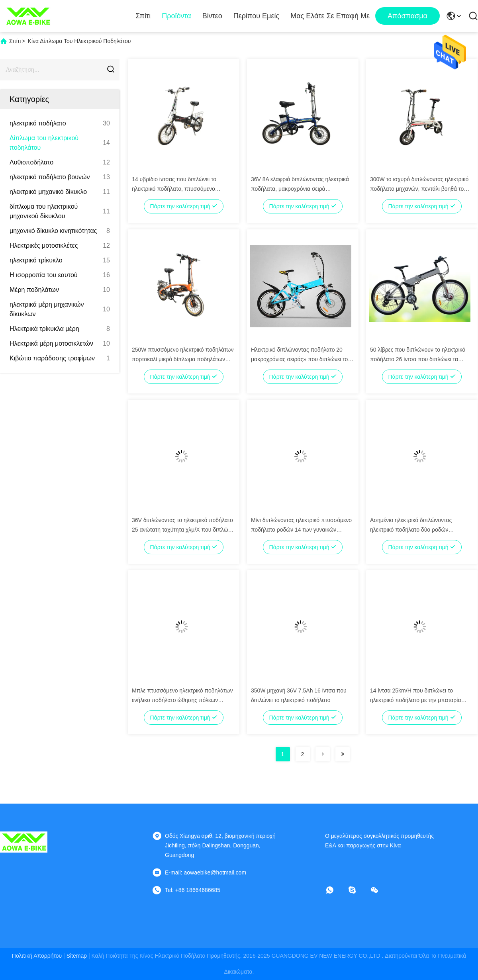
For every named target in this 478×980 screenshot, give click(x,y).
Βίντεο (212, 16)
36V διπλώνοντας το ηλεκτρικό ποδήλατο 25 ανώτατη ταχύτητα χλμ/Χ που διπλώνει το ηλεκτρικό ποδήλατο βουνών (183, 530)
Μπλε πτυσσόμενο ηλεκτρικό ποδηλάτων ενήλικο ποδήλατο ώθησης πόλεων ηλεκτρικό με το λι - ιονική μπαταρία (182, 700)
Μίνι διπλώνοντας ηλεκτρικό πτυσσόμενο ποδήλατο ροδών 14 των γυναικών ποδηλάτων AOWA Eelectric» (301, 530)
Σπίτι (143, 16)
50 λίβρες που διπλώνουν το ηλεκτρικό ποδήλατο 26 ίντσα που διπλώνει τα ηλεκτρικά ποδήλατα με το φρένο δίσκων (420, 359)
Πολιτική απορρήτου (37, 956)
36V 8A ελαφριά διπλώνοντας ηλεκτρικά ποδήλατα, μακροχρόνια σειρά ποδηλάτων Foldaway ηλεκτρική (300, 189)
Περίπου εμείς (256, 16)
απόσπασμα (407, 16)
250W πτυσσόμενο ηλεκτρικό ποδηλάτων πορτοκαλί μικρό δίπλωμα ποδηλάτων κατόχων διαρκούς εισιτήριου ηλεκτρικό (183, 359)
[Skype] (358, 890)
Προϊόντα (176, 16)
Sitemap (77, 956)
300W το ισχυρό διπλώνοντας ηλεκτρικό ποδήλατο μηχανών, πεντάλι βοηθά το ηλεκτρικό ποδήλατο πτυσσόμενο (419, 189)
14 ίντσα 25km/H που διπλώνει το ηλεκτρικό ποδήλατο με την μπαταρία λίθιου (415, 700)
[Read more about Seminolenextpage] (323, 754)
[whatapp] (335, 890)
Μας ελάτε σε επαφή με (330, 16)
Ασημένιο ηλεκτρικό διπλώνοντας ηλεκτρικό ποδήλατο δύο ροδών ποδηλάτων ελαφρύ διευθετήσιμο (411, 530)
